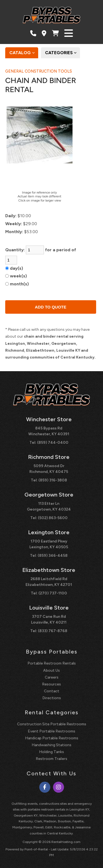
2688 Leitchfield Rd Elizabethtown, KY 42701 (49, 582)
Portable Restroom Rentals (52, 663)
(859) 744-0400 (53, 443)
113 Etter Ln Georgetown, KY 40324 (49, 506)
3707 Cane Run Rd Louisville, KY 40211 (49, 619)
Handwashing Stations (51, 745)
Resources (51, 684)
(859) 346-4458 (53, 556)
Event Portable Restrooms (51, 731)
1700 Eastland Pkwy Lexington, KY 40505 (49, 544)
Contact (52, 691)
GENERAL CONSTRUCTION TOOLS (39, 71)
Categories (62, 53)
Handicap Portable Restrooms (52, 738)
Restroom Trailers (51, 759)
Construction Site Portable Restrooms (52, 724)
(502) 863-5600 (53, 518)
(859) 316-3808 (53, 480)
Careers (52, 677)
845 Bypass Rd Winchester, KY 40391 (49, 431)
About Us (51, 670)
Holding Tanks (51, 752)
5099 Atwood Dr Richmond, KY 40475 (49, 469)
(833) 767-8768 (53, 631)
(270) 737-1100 (53, 593)
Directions (52, 698)
